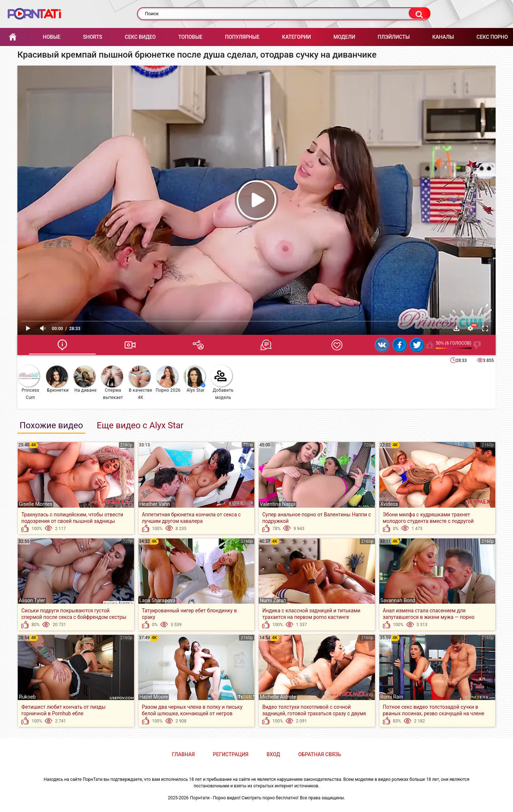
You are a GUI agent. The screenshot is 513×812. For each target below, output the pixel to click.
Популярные (242, 37)
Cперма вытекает (112, 383)
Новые (51, 37)
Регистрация (231, 754)
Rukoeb (27, 697)
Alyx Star (195, 379)
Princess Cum (29, 382)
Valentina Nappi (278, 504)
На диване (85, 379)
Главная (13, 37)
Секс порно (492, 37)
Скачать (456, 328)
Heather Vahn (155, 504)
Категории (297, 37)
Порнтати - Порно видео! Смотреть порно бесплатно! (244, 798)
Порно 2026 (168, 379)
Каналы (443, 37)
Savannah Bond (398, 600)
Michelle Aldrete (278, 697)
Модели (344, 37)
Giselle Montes (36, 504)
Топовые (190, 37)
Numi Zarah (273, 600)
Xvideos (389, 504)
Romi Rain (392, 697)
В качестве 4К (140, 383)
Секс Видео (140, 37)
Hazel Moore (154, 697)
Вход (273, 754)
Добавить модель (222, 382)
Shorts (93, 37)
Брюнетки (57, 379)
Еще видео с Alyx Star (140, 425)
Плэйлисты (394, 37)
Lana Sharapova (158, 600)
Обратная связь (320, 754)
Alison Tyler (32, 600)
